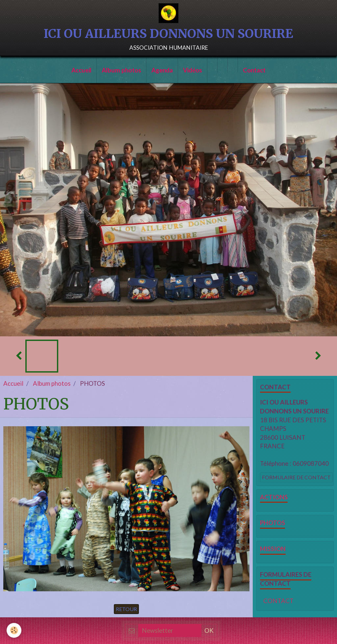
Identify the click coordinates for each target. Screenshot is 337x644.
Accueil (81, 70)
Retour (126, 609)
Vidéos (193, 70)
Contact (254, 70)
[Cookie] (14, 630)
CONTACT (278, 601)
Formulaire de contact (296, 477)
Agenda (162, 70)
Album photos (121, 70)
